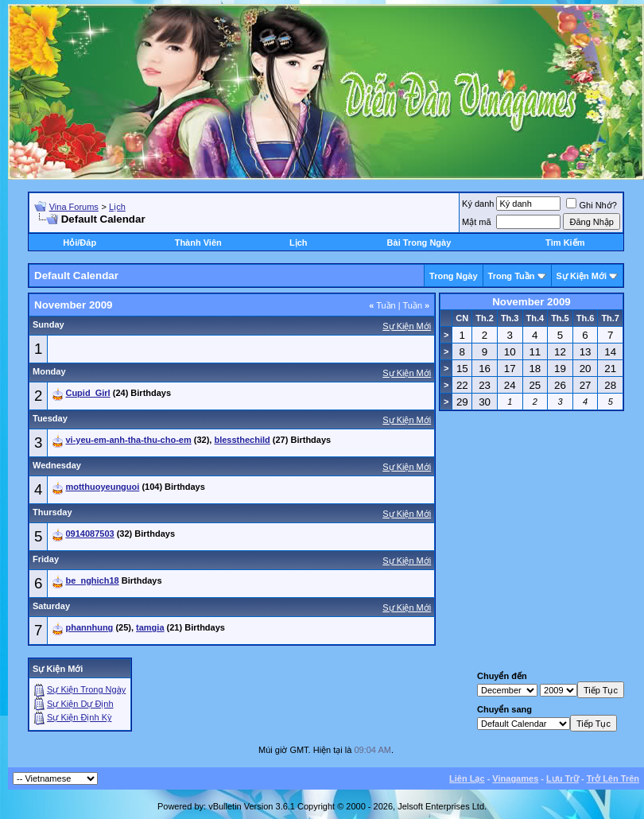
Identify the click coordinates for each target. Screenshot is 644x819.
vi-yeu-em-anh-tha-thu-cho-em (128, 440)
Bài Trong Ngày (419, 243)
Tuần (382, 305)
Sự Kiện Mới (582, 276)
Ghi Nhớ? (591, 205)
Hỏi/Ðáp (80, 243)
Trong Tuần (512, 276)
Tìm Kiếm (565, 243)
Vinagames (515, 778)
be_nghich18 (92, 580)
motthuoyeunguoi (102, 487)
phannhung (89, 627)
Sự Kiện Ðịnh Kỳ (79, 717)
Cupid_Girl (87, 393)
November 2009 (531, 302)
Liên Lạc (467, 778)
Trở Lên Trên (613, 778)
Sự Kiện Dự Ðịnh (80, 704)
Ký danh (478, 204)
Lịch (117, 207)
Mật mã (477, 222)
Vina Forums (74, 207)
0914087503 (89, 534)
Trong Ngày (454, 276)
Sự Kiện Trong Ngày (86, 689)
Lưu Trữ (563, 778)
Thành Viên (198, 243)
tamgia (150, 627)
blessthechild (242, 440)
